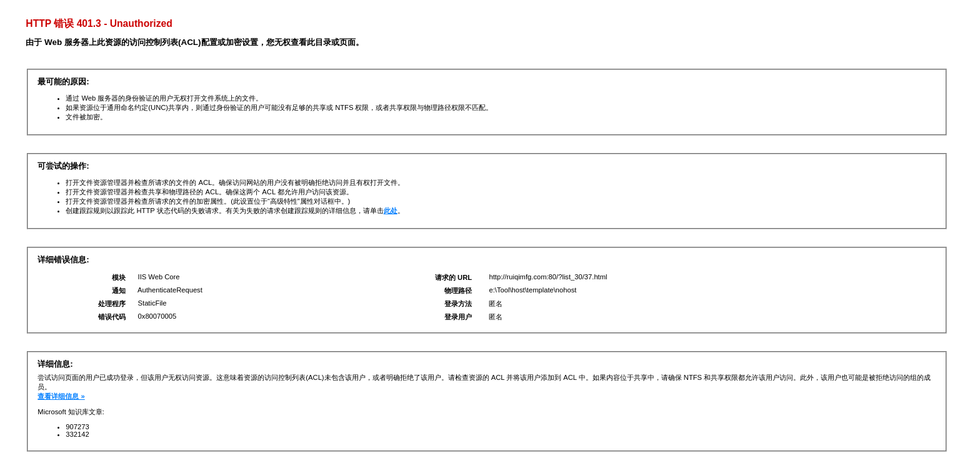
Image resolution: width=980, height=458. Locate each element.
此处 (391, 211)
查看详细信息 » (61, 396)
